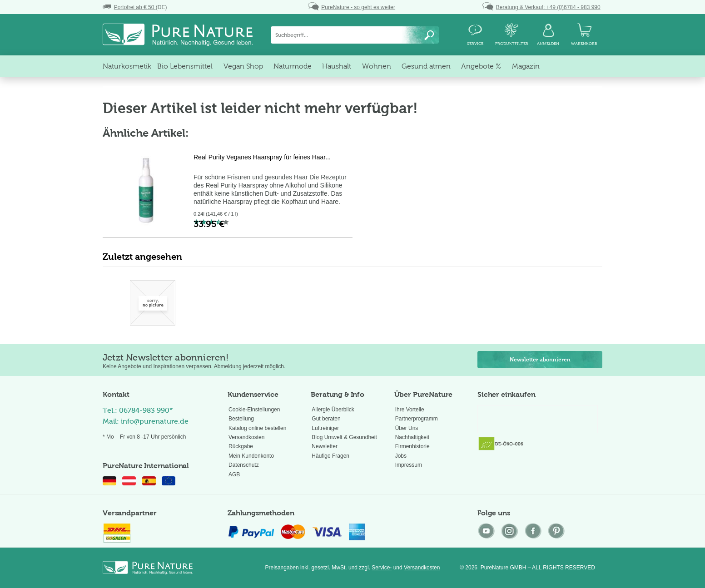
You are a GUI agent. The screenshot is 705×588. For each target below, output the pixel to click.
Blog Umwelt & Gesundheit (344, 437)
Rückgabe (241, 446)
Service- (382, 568)
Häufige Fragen (330, 456)
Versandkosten (246, 437)
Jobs (401, 456)
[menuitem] (355, 35)
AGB (234, 474)
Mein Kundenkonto (251, 456)
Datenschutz (244, 465)
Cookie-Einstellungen (254, 410)
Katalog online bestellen (257, 428)
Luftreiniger (325, 428)
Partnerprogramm (417, 419)
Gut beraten (326, 419)
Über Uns (407, 428)
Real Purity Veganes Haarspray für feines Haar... (262, 157)
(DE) (135, 7)
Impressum (409, 465)
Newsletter (325, 446)
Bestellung (241, 419)
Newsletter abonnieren (540, 360)
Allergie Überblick (333, 410)
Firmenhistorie (412, 446)
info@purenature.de (155, 421)
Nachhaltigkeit (412, 437)
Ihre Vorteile (410, 410)
